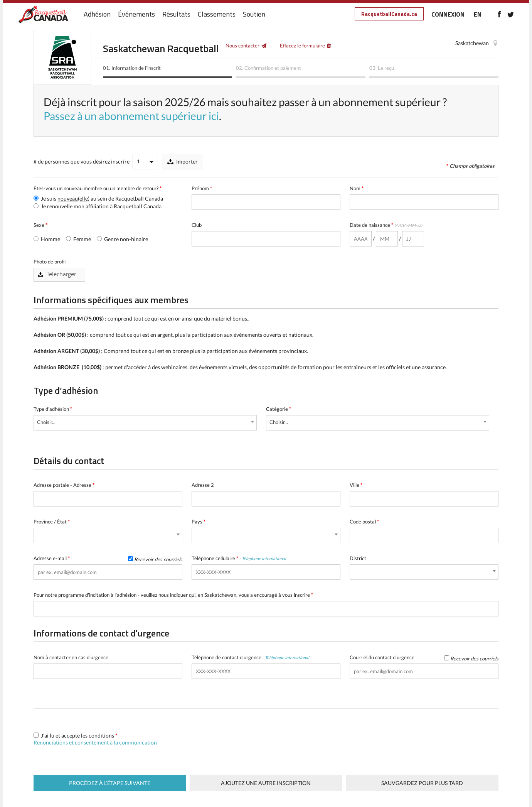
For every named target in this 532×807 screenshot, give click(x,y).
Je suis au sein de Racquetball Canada (98, 198)
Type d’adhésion (53, 409)
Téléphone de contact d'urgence (250, 657)
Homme (47, 239)
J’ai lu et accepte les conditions (95, 739)
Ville (356, 485)
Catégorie (279, 409)
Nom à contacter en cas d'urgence (71, 657)
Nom (357, 188)
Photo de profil (50, 262)
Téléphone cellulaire (239, 558)
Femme (78, 239)
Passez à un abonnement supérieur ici (131, 116)
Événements (136, 14)
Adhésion (97, 14)
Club (197, 225)
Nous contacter (242, 46)
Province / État (52, 522)
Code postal (364, 522)
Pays (199, 522)
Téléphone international (264, 558)
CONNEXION (448, 14)
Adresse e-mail (108, 558)
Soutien (254, 14)
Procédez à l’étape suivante (110, 783)
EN (478, 14)
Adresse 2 (203, 485)
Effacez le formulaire (302, 46)
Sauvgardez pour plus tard (422, 783)
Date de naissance (386, 225)
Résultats (176, 14)
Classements (217, 14)
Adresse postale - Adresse (64, 485)
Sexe (40, 225)
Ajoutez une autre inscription (266, 783)
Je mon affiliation (98, 206)
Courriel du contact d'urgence (424, 658)
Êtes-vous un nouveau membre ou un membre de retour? (98, 188)
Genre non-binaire (122, 239)
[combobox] (145, 423)
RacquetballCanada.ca (389, 14)
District (358, 558)
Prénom (202, 188)
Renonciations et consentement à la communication (95, 742)
